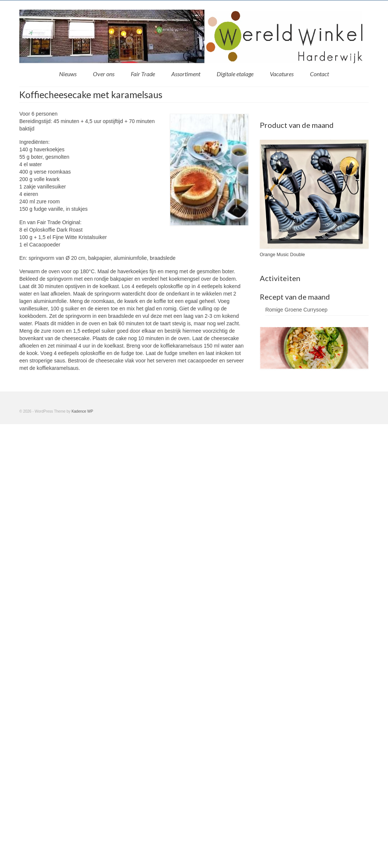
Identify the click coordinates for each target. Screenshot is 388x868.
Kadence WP (82, 411)
